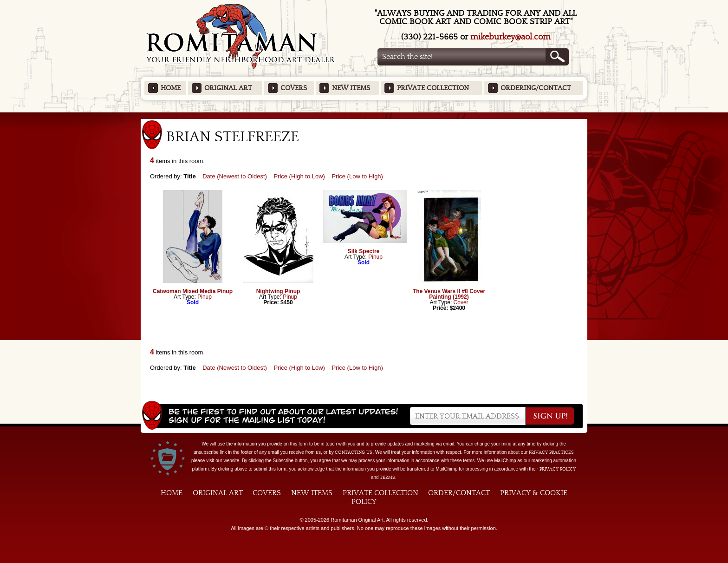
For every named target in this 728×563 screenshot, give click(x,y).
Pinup (205, 297)
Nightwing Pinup (278, 291)
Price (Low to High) (357, 176)
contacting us (354, 452)
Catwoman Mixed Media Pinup (193, 291)
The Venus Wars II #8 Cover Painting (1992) (449, 294)
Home (171, 88)
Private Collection (433, 88)
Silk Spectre (364, 251)
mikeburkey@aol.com (510, 37)
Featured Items (364, 115)
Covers (294, 88)
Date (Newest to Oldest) (235, 176)
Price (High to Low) (299, 176)
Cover (461, 302)
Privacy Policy (558, 469)
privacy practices (551, 452)
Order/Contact (459, 493)
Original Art (228, 88)
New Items (351, 88)
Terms (387, 478)
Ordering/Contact (536, 88)
